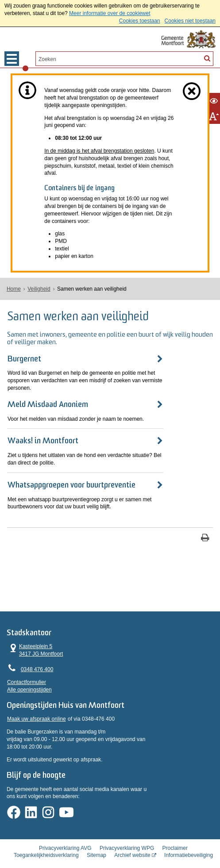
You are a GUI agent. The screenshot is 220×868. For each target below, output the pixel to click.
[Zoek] (207, 58)
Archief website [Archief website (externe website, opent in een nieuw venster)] (132, 843)
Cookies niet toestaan (190, 21)
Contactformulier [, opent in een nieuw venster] (27, 670)
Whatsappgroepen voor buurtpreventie (71, 470)
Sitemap (96, 843)
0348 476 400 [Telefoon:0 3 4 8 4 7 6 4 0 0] (37, 657)
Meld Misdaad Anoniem (48, 398)
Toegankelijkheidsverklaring (46, 843)
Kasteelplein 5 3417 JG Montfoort (35, 638)
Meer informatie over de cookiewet (110, 13)
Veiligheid (39, 289)
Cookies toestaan (140, 21)
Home (14, 289)
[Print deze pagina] (205, 524)
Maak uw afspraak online (37, 709)
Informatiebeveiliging (189, 843)
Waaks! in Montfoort (43, 434)
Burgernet (24, 359)
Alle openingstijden (29, 677)
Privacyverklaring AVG (65, 836)
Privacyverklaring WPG (127, 836)
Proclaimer (175, 836)
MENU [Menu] (12, 59)
